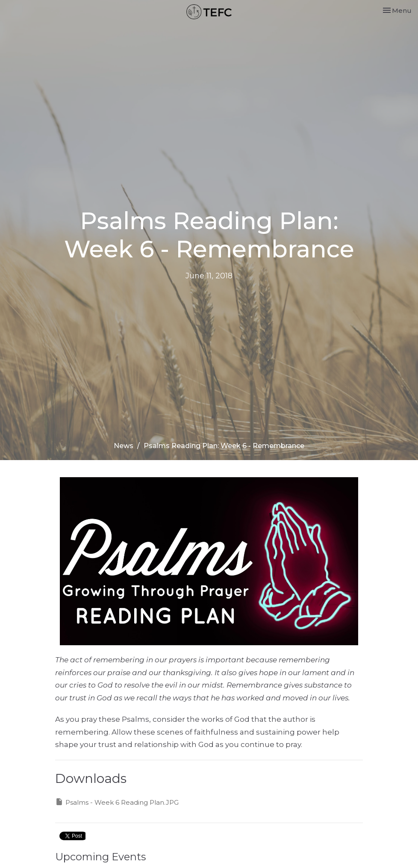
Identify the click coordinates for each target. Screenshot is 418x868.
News (124, 446)
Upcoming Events (100, 857)
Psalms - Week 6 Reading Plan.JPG (117, 802)
